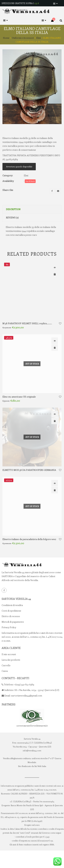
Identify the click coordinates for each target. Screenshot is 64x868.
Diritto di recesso (11, 632)
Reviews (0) (12, 233)
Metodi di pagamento (13, 637)
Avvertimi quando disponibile (19, 182)
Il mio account (9, 670)
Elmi (38, 38)
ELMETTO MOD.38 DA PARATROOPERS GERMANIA (29, 486)
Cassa (5, 686)
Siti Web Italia (40, 782)
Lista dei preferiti (11, 675)
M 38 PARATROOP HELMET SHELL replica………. (27, 339)
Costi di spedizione (11, 626)
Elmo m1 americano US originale (19, 412)
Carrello (6, 681)
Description (13, 225)
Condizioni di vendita (12, 621)
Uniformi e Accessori (23, 38)
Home (6, 38)
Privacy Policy (9, 643)
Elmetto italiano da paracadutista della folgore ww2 (29, 555)
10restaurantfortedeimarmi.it (32, 741)
